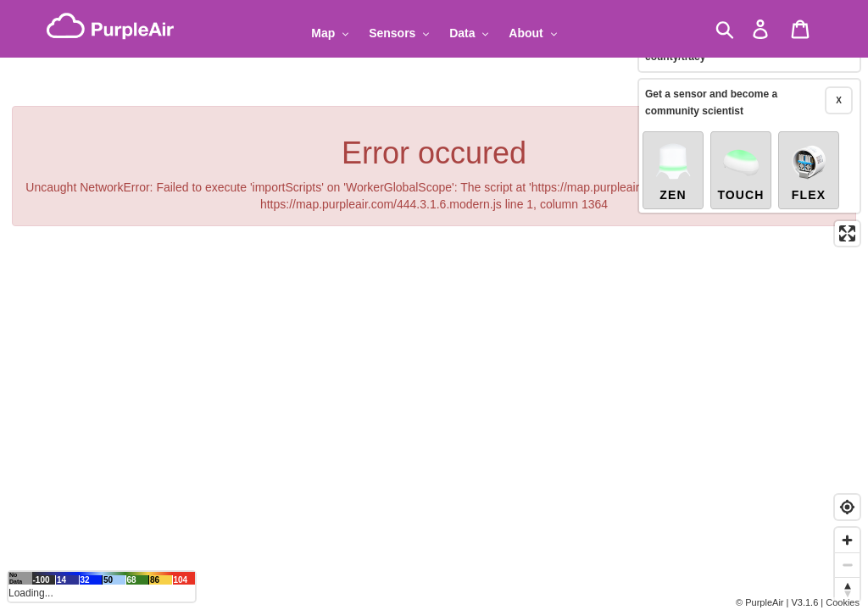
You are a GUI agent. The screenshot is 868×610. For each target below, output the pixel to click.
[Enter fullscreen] (847, 233)
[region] (434, 305)
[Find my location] (847, 507)
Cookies (843, 602)
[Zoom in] (847, 540)
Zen (673, 171)
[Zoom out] (847, 565)
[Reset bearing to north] (847, 589)
